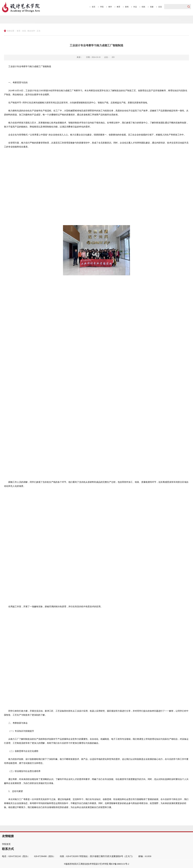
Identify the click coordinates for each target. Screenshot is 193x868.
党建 (152, 7)
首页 (94, 7)
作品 (135, 7)
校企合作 (31, 31)
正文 (39, 31)
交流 (160, 7)
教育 (118, 7)
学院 (102, 7)
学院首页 (6, 844)
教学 (110, 7)
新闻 (127, 7)
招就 (143, 7)
